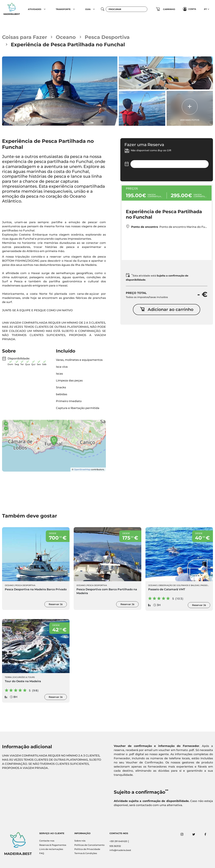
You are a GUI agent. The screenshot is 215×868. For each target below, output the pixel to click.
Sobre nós (80, 841)
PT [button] (205, 9)
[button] (45, 9)
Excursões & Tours (24, 677)
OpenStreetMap (82, 469)
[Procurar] (127, 9)
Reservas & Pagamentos (53, 845)
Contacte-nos (47, 841)
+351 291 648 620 (118, 841)
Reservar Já (56, 604)
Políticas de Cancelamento (89, 845)
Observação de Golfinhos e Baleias (179, 585)
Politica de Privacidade (87, 849)
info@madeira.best (120, 850)
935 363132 (115, 846)
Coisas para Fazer (25, 37)
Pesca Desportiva (107, 37)
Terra (8, 677)
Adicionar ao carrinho (167, 309)
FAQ (42, 853)
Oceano (66, 37)
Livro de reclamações (51, 849)
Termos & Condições (86, 853)
